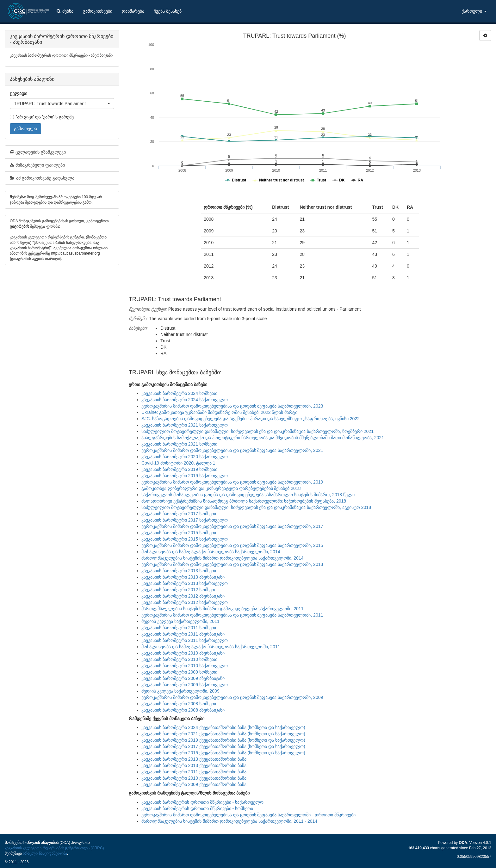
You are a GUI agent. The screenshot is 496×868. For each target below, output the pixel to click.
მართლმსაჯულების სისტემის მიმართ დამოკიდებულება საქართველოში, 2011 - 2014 (229, 821)
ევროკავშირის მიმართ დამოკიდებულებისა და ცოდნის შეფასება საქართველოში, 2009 (232, 697)
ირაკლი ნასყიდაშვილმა (45, 853)
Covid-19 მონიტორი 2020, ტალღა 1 (178, 463)
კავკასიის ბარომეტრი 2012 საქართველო (185, 602)
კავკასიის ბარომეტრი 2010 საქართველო (185, 666)
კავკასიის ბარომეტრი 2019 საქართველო (185, 476)
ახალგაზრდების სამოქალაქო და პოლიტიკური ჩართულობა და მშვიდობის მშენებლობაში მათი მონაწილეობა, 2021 (263, 438)
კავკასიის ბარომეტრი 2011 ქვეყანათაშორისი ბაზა (194, 772)
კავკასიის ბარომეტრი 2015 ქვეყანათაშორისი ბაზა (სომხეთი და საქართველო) (223, 753)
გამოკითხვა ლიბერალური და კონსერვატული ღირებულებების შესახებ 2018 (221, 488)
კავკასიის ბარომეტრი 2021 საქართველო (185, 425)
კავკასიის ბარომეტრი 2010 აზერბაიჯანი (183, 653)
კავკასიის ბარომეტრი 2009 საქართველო (185, 685)
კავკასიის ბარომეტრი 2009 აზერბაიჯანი (183, 678)
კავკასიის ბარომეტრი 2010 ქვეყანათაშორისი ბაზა (194, 778)
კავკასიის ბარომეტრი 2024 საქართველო (185, 400)
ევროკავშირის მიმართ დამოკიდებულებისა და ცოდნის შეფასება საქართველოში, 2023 (232, 406)
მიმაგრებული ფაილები (37, 165)
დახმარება (133, 11)
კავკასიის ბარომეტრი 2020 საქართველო (185, 457)
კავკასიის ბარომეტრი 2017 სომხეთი (179, 514)
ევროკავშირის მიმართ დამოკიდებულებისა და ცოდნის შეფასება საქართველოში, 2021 (232, 450)
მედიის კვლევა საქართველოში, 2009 (180, 691)
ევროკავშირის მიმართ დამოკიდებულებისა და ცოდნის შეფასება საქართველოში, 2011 (232, 615)
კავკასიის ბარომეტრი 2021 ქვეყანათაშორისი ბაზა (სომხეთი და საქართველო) (223, 734)
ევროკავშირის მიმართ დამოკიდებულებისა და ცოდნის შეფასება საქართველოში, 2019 (232, 482)
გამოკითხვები (98, 11)
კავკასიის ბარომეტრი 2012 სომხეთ (178, 590)
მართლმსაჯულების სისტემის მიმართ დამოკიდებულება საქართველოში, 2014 (222, 558)
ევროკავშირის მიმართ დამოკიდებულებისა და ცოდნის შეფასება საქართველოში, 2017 (232, 526)
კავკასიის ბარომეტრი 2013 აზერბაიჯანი (183, 577)
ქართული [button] (474, 11)
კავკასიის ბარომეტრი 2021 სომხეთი (179, 444)
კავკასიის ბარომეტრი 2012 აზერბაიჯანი (183, 596)
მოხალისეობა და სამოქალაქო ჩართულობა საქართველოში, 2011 (211, 647)
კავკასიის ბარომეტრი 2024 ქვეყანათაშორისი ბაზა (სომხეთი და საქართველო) (223, 727)
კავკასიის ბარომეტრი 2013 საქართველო (185, 583)
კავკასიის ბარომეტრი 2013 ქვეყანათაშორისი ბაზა (194, 759)
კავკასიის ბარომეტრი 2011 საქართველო (185, 640)
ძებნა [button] (65, 11)
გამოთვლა (25, 129)
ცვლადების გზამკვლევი (38, 152)
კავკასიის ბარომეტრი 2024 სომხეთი (179, 393)
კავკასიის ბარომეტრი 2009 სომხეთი (179, 672)
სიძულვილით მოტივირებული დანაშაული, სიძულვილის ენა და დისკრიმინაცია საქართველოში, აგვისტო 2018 (256, 507)
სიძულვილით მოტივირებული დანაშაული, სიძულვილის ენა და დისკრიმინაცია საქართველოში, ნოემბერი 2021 (257, 431)
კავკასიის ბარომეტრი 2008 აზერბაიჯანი (183, 710)
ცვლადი (19, 93)
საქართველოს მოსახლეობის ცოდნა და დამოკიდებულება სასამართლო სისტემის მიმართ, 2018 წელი (248, 495)
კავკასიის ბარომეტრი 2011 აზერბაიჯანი (183, 634)
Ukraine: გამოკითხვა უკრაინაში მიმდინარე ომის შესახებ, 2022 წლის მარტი (219, 412)
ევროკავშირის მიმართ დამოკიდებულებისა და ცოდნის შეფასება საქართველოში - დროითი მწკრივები (248, 815)
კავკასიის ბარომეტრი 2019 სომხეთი (179, 469)
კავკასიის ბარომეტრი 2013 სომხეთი (179, 571)
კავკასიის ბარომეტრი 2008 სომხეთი (179, 704)
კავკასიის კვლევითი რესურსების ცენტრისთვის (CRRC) (54, 848)
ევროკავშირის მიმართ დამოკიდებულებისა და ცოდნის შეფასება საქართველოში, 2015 (232, 545)
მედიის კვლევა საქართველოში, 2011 (180, 621)
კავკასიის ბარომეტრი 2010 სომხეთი (179, 659)
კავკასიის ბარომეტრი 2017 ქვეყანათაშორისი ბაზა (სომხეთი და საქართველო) (223, 746)
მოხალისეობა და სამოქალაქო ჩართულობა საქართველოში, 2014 (211, 552)
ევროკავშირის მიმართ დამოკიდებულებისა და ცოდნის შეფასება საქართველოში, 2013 (232, 564)
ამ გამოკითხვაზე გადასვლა (42, 178)
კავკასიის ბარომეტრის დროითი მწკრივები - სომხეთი (197, 808)
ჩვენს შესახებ (168, 11)
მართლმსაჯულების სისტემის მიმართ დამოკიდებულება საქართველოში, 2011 (222, 609)
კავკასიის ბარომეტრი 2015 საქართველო (185, 539)
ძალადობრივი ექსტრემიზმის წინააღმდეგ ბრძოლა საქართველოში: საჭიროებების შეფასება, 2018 (244, 501)
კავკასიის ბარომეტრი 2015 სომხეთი (179, 533)
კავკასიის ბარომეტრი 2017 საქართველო (185, 520)
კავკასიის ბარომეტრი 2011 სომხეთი (179, 628)
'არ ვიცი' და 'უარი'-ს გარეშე (42, 117)
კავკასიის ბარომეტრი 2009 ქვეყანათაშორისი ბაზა (194, 784)
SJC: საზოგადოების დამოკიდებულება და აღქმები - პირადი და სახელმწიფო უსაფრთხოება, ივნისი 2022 (251, 419)
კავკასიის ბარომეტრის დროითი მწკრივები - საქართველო (202, 802)
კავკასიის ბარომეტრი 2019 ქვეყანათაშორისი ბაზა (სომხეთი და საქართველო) (223, 740)
